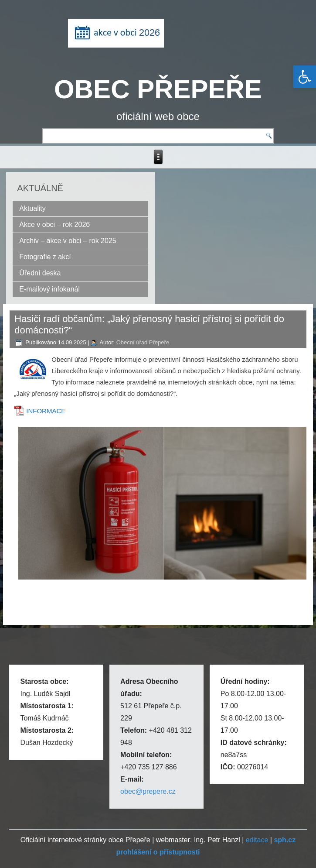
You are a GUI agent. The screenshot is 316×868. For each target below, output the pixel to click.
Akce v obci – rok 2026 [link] (54, 225)
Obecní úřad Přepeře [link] (143, 342)
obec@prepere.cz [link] (148, 791)
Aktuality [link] (32, 208)
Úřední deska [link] (40, 273)
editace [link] (257, 840)
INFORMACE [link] (46, 411)
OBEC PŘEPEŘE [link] (158, 89)
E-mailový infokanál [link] (49, 289)
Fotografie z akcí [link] (45, 257)
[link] (305, 77)
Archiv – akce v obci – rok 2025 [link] (68, 241)
